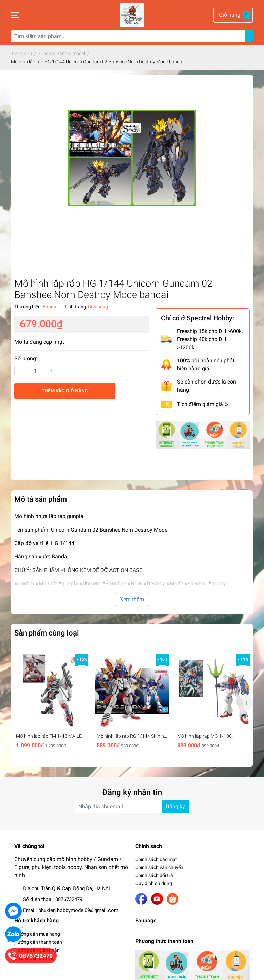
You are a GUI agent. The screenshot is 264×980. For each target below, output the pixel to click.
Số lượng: (26, 358)
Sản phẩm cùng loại (47, 633)
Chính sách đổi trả (154, 875)
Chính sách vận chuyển (159, 867)
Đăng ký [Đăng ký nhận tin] (175, 807)
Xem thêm (132, 599)
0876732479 (69, 899)
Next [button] (246, 703)
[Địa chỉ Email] (132, 807)
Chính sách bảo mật (156, 859)
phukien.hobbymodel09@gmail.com (78, 910)
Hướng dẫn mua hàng (37, 934)
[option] (51, 703)
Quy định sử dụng (154, 883)
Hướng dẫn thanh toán (38, 942)
